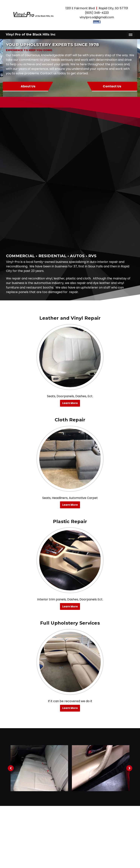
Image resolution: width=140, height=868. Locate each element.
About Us (34, 86)
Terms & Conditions (115, 857)
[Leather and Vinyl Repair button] (70, 217)
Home (70, 805)
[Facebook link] (70, 764)
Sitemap (90, 857)
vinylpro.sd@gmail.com (97, 17)
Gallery (70, 828)
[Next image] (129, 628)
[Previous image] (11, 628)
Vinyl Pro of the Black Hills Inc (31, 34)
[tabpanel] (39, 628)
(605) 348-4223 (97, 13)
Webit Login (70, 863)
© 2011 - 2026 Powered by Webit (34, 856)
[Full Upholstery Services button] (70, 522)
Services (70, 821)
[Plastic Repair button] (70, 420)
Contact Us (106, 86)
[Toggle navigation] (131, 35)
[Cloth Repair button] (70, 319)
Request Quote (70, 843)
